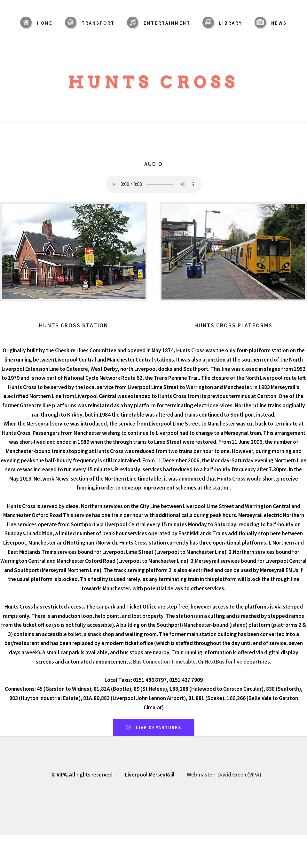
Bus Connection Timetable (164, 662)
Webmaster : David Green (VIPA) (224, 775)
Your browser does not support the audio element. (153, 184)
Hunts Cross (153, 82)
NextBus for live (224, 662)
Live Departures (159, 728)
